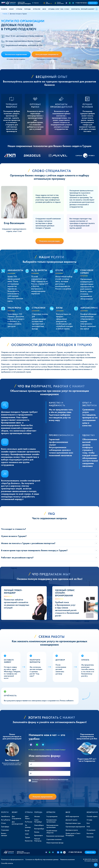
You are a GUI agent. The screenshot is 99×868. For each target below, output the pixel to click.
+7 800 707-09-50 (81, 3)
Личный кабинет (88, 9)
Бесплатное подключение (16, 54)
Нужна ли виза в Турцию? (14, 536)
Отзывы (51, 9)
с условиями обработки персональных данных (50, 780)
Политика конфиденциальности (12, 859)
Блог (58, 9)
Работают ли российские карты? (17, 558)
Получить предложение (43, 797)
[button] (5, 9)
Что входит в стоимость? (14, 529)
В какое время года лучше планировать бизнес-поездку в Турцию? (34, 550)
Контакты (76, 9)
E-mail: (32, 770)
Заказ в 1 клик (93, 3)
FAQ (62, 9)
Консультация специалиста (47, 54)
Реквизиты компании (67, 859)
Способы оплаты (7, 863)
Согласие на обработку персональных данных (42, 859)
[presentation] (43, 789)
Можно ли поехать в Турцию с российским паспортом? (28, 543)
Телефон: (32, 761)
